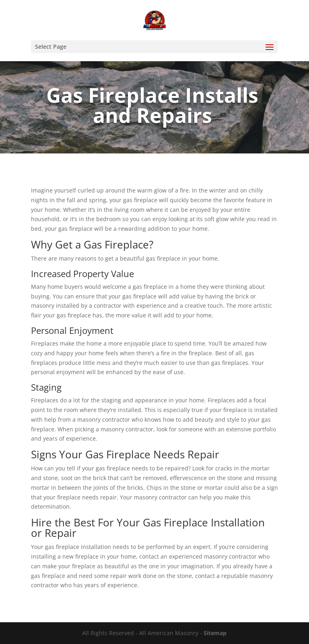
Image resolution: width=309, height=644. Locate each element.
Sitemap (215, 633)
